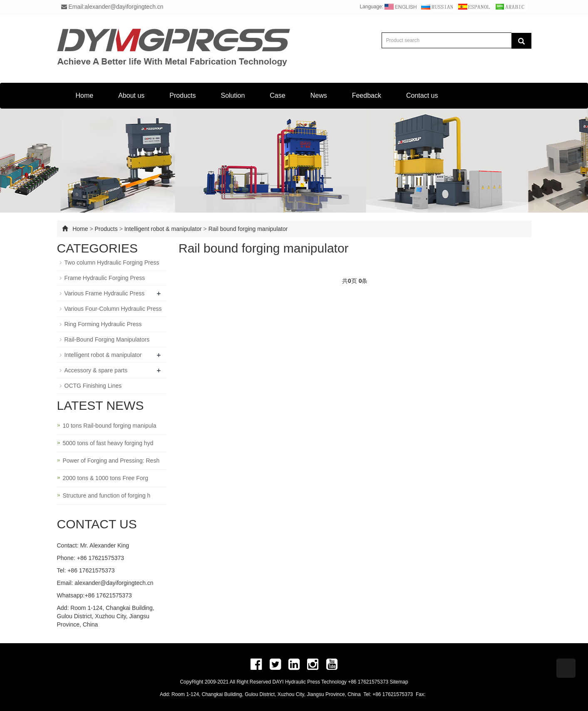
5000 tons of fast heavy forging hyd (108, 443)
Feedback (367, 95)
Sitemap (399, 682)
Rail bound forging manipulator (248, 229)
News (319, 95)
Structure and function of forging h (107, 495)
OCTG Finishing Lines (93, 386)
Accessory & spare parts (96, 370)
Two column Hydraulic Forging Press (112, 263)
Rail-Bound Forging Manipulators (107, 339)
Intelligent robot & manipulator (163, 229)
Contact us (422, 95)
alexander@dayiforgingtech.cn (114, 583)
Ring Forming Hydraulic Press (103, 324)
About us (131, 95)
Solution (233, 95)
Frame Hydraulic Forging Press (105, 278)
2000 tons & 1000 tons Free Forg (105, 478)
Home (85, 95)
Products (182, 95)
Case (277, 95)
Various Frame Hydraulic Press (105, 293)
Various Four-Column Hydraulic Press (113, 309)
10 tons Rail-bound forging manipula (110, 426)
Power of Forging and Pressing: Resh (111, 461)
